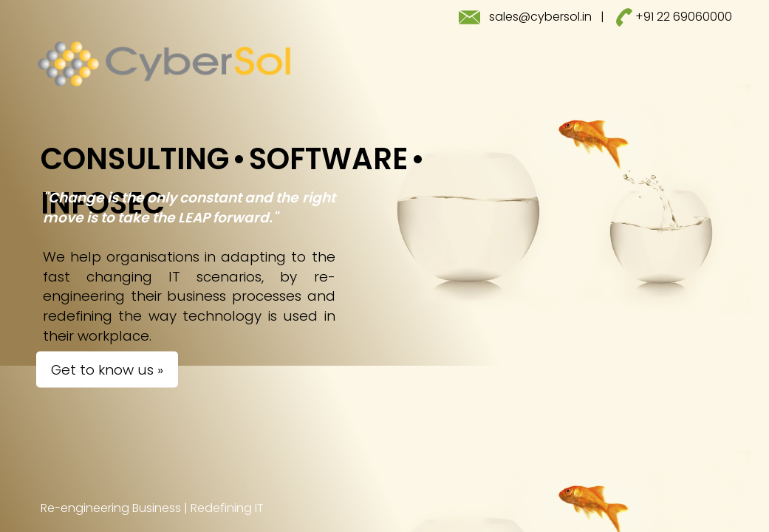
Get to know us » (107, 370)
